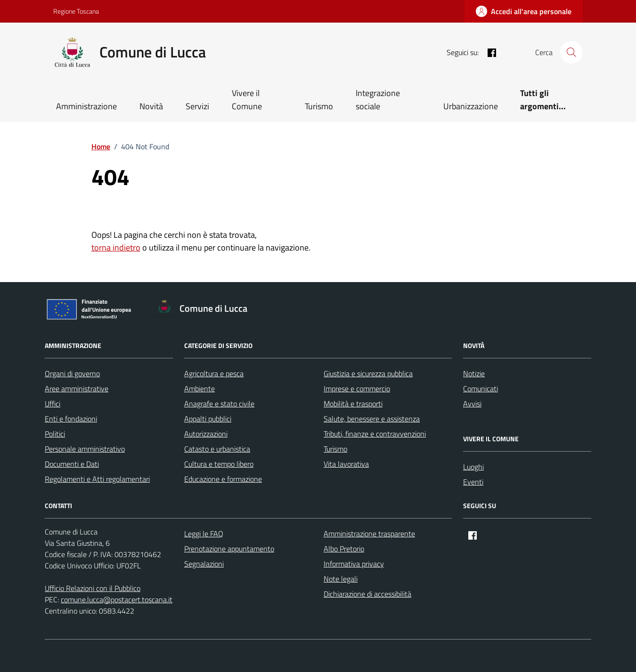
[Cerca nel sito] (571, 52)
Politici (55, 434)
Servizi (197, 106)
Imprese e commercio (357, 389)
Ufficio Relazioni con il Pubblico (93, 588)
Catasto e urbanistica (217, 449)
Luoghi (473, 467)
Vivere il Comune (247, 100)
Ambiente (200, 389)
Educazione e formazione (223, 479)
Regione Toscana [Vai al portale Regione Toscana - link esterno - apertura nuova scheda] (76, 11)
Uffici (53, 404)
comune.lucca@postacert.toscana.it (117, 599)
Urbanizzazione (471, 106)
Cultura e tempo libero (219, 464)
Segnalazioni (204, 564)
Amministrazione (86, 106)
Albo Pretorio (344, 549)
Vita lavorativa (346, 464)
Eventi (473, 482)
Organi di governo (72, 373)
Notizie (474, 373)
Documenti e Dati (72, 464)
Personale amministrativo (85, 449)
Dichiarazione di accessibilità (367, 594)
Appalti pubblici (208, 419)
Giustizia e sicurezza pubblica (368, 373)
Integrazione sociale (378, 100)
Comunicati (481, 389)
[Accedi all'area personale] (524, 11)
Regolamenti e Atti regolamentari (97, 479)
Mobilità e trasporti (353, 404)
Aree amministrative (77, 389)
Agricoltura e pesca (214, 373)
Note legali (341, 579)
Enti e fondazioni (71, 419)
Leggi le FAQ (204, 534)
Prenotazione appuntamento (229, 549)
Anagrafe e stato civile (219, 404)
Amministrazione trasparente (369, 534)
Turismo (319, 106)
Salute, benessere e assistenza (372, 419)
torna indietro (116, 247)
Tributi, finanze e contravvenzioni (375, 434)
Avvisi (472, 404)
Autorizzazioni (206, 434)
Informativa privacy (354, 564)
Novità (151, 106)
